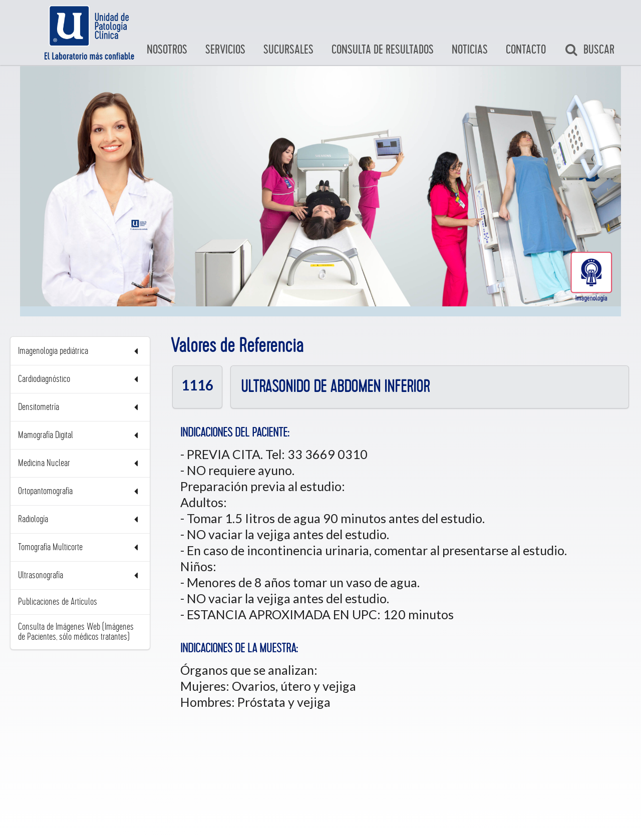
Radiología (80, 519)
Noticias (470, 50)
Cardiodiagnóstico (80, 379)
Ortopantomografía (80, 491)
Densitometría (80, 407)
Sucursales (288, 50)
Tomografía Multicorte (80, 547)
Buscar (589, 50)
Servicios (225, 50)
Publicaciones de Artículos (58, 602)
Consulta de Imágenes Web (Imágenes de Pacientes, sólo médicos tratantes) (76, 632)
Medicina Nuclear (80, 463)
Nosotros (167, 50)
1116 (197, 384)
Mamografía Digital (80, 435)
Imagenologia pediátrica (80, 351)
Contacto (526, 50)
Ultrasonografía (80, 575)
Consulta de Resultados (383, 50)
